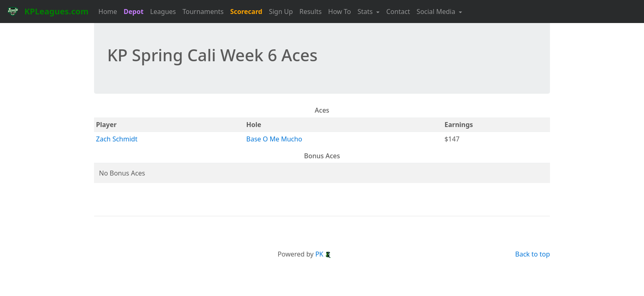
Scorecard (246, 12)
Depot (133, 12)
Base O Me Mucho (274, 139)
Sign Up (281, 12)
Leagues (163, 12)
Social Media (437, 12)
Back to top (532, 254)
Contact (398, 12)
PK (324, 254)
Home (108, 12)
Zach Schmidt (117, 139)
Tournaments (203, 12)
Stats (366, 12)
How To (339, 12)
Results (310, 12)
